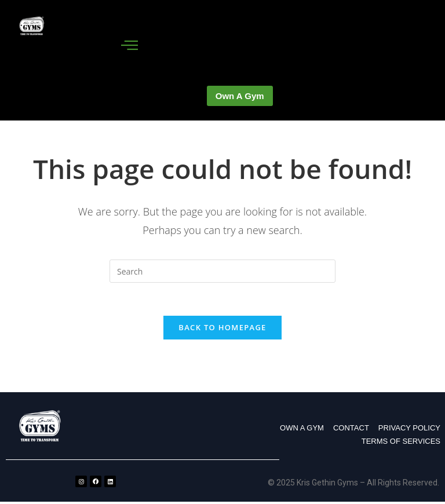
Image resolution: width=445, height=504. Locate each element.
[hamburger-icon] (130, 46)
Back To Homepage (222, 330)
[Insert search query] (222, 271)
